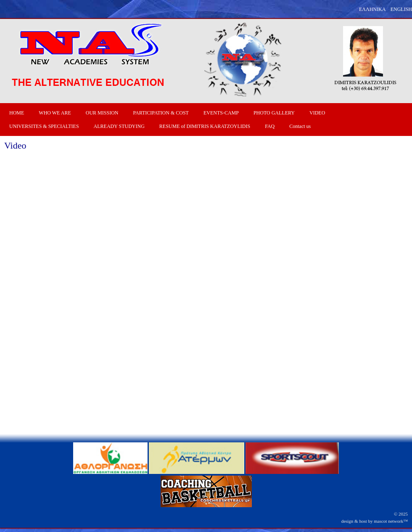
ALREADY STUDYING (119, 126)
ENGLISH (401, 9)
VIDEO (317, 113)
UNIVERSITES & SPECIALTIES (44, 126)
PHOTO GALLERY (274, 113)
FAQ (270, 126)
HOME (17, 113)
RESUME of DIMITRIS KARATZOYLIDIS (205, 126)
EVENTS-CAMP (221, 113)
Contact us (300, 126)
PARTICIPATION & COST (161, 113)
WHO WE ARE (55, 113)
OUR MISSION (102, 113)
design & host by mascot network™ (375, 521)
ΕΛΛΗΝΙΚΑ (372, 9)
